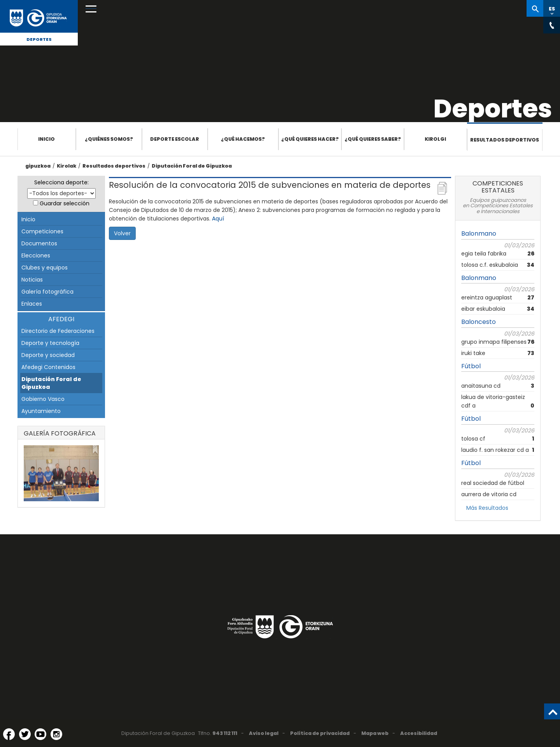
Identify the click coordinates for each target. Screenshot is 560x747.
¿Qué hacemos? (243, 139)
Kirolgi (435, 139)
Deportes (39, 39)
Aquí (218, 219)
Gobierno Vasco (43, 399)
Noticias (32, 280)
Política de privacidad (320, 733)
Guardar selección (65, 203)
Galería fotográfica (47, 292)
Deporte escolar (175, 139)
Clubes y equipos (45, 268)
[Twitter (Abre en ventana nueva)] (25, 734)
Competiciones (42, 231)
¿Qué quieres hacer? (310, 139)
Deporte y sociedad (48, 355)
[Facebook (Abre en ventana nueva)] (9, 734)
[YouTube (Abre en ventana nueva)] (40, 734)
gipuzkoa (38, 166)
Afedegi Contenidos (48, 367)
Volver (122, 233)
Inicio (46, 139)
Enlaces (32, 304)
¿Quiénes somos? (109, 139)
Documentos (39, 243)
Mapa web (375, 733)
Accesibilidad (419, 733)
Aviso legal (264, 733)
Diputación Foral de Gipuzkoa (192, 166)
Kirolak (66, 166)
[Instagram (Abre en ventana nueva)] (56, 734)
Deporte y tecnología (50, 343)
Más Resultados (487, 508)
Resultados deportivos (505, 140)
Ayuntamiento (41, 411)
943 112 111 (225, 733)
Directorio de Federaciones (58, 331)
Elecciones (36, 255)
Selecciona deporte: (61, 182)
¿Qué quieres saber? (373, 139)
